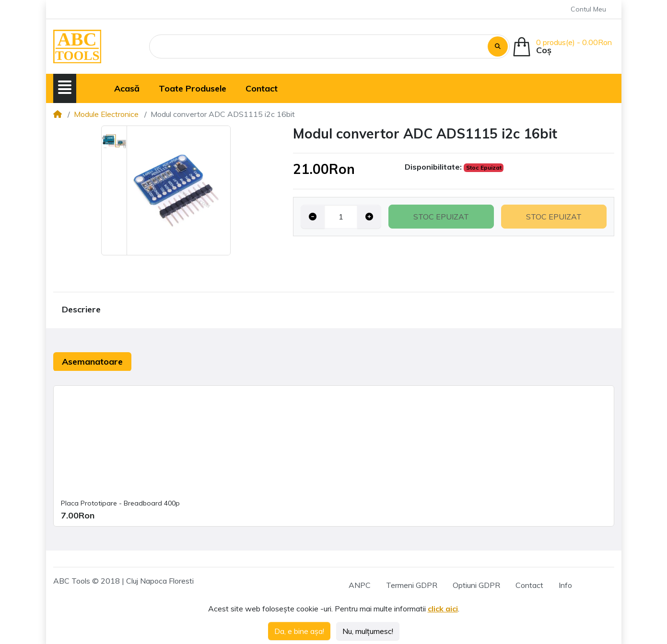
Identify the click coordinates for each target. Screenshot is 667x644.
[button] (65, 87)
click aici (443, 609)
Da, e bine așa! (299, 631)
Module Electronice (106, 114)
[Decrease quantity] (313, 217)
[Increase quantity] (369, 217)
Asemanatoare (92, 362)
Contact (529, 585)
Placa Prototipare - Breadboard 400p (120, 503)
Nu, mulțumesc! (368, 631)
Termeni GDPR (412, 585)
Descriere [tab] (81, 309)
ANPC (360, 585)
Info (565, 585)
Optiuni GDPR (476, 585)
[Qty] (341, 217)
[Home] (58, 114)
